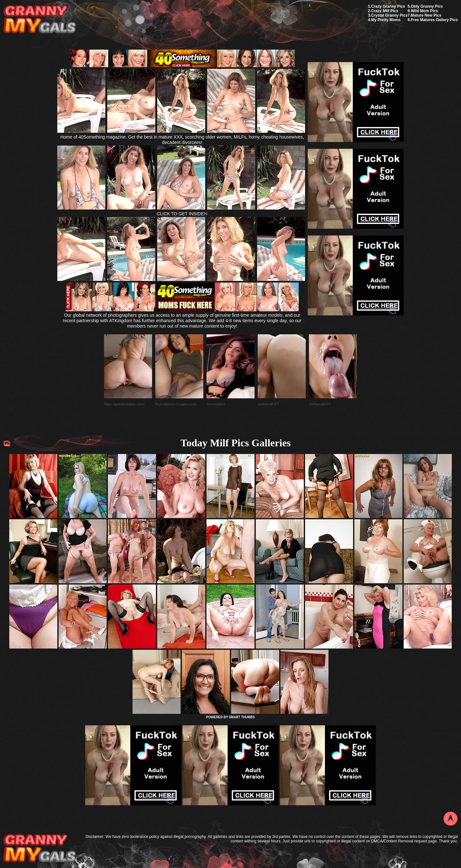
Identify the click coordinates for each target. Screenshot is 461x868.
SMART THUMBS (242, 717)
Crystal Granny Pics (389, 15)
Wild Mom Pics (424, 11)
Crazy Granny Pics (388, 6)
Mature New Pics (426, 15)
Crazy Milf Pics (385, 11)
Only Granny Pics (427, 6)
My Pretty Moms (386, 20)
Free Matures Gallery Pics (434, 20)
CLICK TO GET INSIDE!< (182, 214)
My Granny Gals (40, 20)
